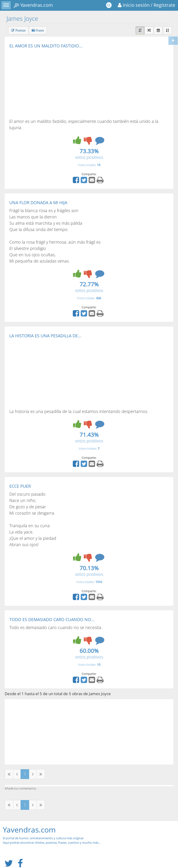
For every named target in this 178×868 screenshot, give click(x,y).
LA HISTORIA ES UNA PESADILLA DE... (45, 336)
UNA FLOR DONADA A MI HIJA (38, 203)
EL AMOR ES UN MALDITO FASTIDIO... (46, 46)
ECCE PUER (20, 486)
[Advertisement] (49, 83)
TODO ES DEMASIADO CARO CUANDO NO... (52, 619)
